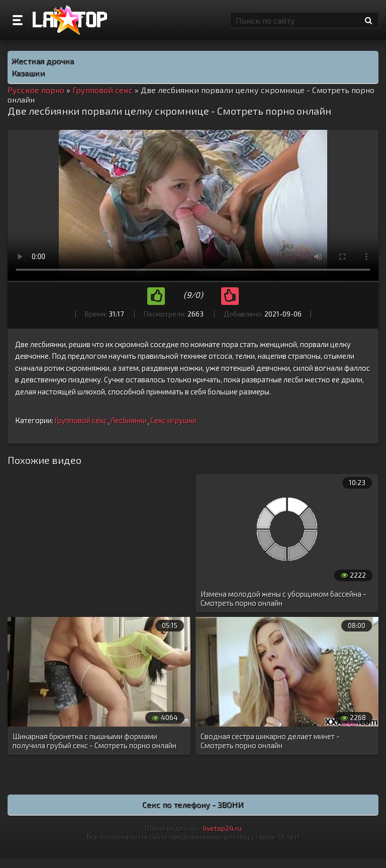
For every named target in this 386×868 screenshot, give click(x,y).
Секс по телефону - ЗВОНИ (193, 804)
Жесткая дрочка (43, 61)
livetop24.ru (222, 828)
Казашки (28, 73)
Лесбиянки (129, 420)
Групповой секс (81, 420)
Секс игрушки (173, 420)
